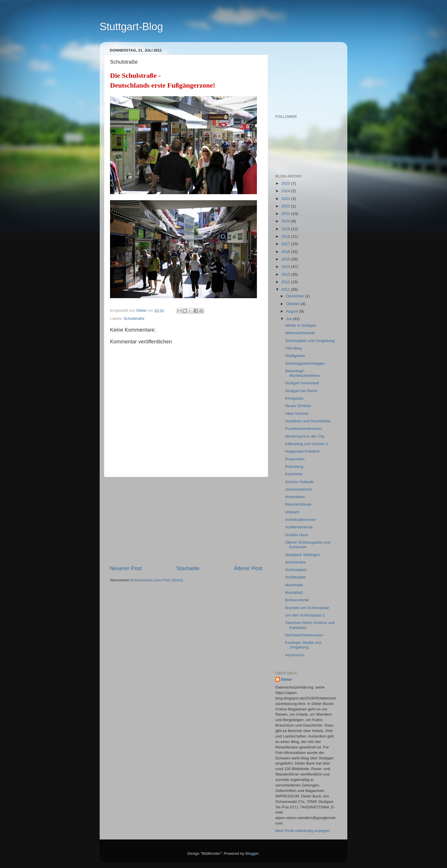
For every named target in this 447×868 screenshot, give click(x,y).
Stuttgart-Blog (131, 27)
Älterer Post (248, 568)
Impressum (295, 655)
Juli (289, 319)
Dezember (296, 296)
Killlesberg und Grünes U (307, 444)
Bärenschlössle (298, 504)
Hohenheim (295, 497)
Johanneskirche (299, 489)
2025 (286, 183)
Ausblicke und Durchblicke (308, 421)
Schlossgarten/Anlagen (305, 363)
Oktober (293, 304)
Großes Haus (297, 535)
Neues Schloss (298, 406)
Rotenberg (294, 467)
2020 (286, 221)
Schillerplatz (296, 577)
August (293, 311)
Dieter (287, 679)
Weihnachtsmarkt (300, 333)
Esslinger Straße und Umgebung (303, 645)
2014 (286, 267)
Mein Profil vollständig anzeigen (303, 831)
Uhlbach (292, 512)
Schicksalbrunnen (301, 520)
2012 (286, 282)
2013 (286, 274)
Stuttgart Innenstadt (302, 383)
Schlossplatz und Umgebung (310, 341)
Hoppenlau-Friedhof (302, 451)
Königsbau (294, 398)
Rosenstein (295, 459)
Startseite (188, 568)
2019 (286, 229)
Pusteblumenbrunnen (304, 429)
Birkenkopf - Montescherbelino (303, 373)
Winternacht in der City (305, 436)
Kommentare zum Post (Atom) (157, 580)
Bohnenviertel (297, 600)
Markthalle (294, 585)
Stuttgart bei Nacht (301, 391)
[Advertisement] (186, 521)
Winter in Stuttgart (301, 325)
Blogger (252, 853)
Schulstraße (134, 318)
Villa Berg (293, 348)
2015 (286, 259)
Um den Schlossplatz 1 (305, 615)
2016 (286, 252)
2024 (286, 191)
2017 (286, 244)
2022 (286, 206)
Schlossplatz (296, 570)
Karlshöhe (294, 474)
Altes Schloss (297, 414)
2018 (286, 236)
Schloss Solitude (300, 482)
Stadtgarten (295, 356)
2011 (286, 289)
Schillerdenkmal (299, 527)
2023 (286, 199)
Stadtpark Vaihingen (303, 555)
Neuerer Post (126, 568)
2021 (286, 214)
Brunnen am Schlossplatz (307, 608)
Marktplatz (294, 592)
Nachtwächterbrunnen (304, 635)
